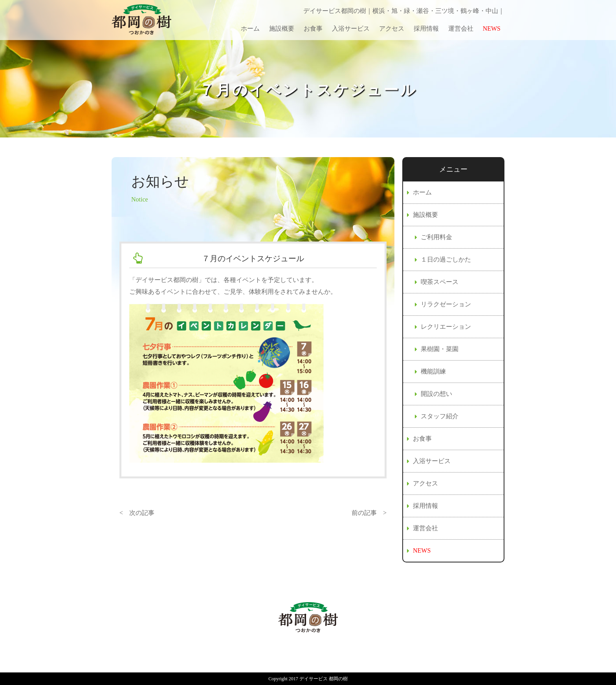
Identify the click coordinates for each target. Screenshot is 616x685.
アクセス (392, 28)
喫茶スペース (440, 282)
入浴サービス (351, 28)
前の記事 (364, 513)
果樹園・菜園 (440, 349)
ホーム (250, 28)
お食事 (313, 28)
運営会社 (461, 28)
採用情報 (426, 28)
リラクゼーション (446, 304)
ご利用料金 (436, 237)
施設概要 (282, 28)
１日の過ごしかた (446, 259)
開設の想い (436, 394)
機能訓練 (433, 371)
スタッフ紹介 (440, 416)
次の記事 (142, 513)
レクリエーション (446, 327)
